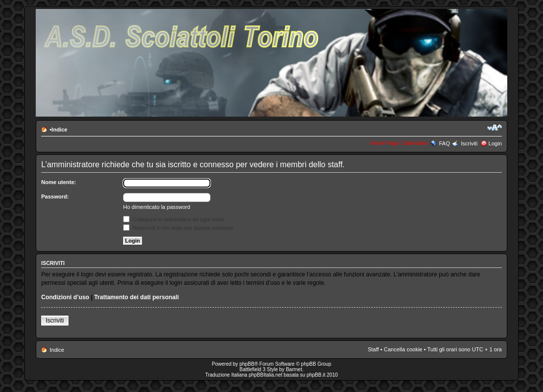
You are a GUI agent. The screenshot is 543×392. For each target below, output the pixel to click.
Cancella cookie (403, 349)
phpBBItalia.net (266, 375)
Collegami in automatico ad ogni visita (174, 219)
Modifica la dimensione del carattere (495, 128)
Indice (60, 130)
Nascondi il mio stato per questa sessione (178, 228)
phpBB (247, 364)
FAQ (444, 143)
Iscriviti (469, 143)
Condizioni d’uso (65, 297)
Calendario (415, 143)
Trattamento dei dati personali (137, 297)
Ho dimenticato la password (157, 207)
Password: (55, 196)
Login (495, 143)
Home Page (385, 143)
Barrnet (294, 369)
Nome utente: (59, 182)
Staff (373, 349)
